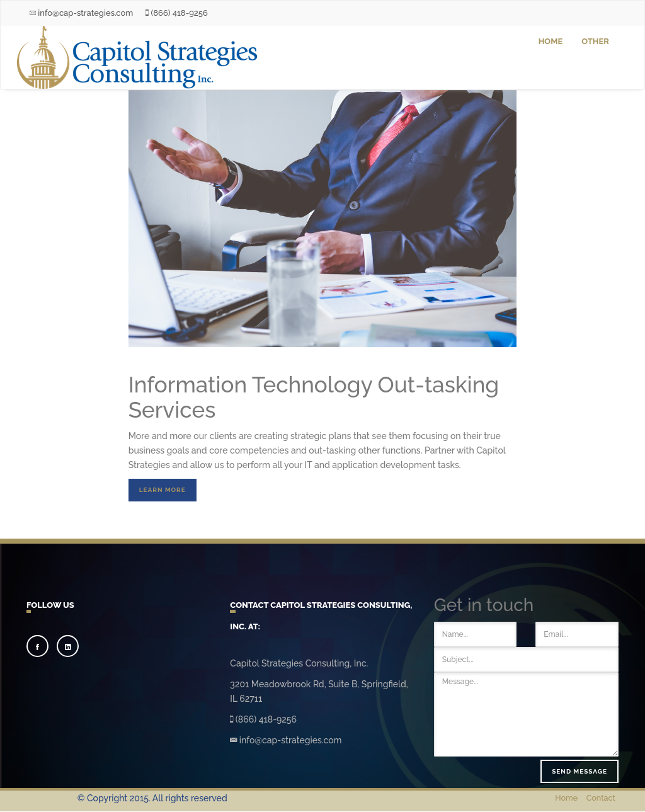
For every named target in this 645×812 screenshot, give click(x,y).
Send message (579, 771)
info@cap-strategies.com (81, 13)
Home (551, 41)
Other (595, 41)
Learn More (163, 490)
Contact (601, 798)
